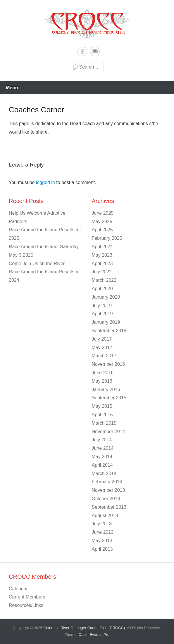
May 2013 (102, 541)
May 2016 (102, 381)
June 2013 (103, 532)
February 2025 (107, 238)
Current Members (27, 597)
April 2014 (102, 465)
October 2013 (106, 499)
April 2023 (102, 264)
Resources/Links (26, 605)
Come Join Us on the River (37, 264)
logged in (45, 182)
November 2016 (108, 364)
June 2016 (103, 373)
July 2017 (102, 339)
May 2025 (102, 222)
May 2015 (102, 406)
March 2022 (104, 280)
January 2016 (106, 390)
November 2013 (108, 490)
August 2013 (105, 516)
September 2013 (109, 507)
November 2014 (108, 432)
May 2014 (102, 457)
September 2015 (109, 398)
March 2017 (104, 356)
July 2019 (102, 306)
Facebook (82, 51)
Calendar (18, 589)
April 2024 (102, 247)
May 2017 (102, 348)
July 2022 (102, 272)
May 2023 (102, 255)
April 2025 (102, 230)
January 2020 (106, 297)
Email (95, 51)
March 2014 (104, 474)
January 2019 (106, 322)
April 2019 (102, 314)
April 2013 (102, 549)
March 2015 (104, 423)
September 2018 (109, 331)
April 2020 (102, 289)
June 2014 (103, 448)
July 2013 (102, 524)
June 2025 (103, 213)
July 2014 (102, 440)
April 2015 (102, 415)
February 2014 (107, 482)
